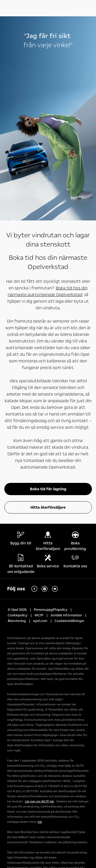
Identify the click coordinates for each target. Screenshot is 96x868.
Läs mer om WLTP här (39, 802)
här (40, 822)
